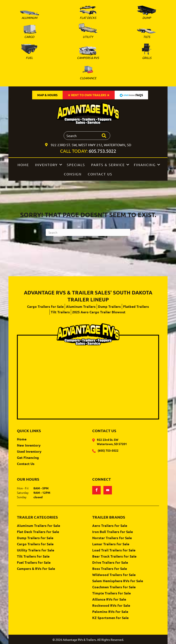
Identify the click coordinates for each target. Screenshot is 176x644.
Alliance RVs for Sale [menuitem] (109, 600)
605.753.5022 (102, 151)
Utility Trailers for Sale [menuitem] (36, 550)
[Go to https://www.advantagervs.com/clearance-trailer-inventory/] (88, 72)
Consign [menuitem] (73, 174)
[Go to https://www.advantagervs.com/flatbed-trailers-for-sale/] (88, 13)
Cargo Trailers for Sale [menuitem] (45, 306)
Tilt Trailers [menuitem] (60, 312)
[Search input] (87, 136)
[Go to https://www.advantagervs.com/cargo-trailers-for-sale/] (29, 32)
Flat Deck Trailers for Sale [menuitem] (38, 532)
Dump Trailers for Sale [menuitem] (35, 538)
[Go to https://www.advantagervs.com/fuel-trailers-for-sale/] (29, 51)
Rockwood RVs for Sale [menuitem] (111, 606)
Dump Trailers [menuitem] (109, 306)
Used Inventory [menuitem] (29, 452)
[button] (61, 165)
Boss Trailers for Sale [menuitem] (110, 569)
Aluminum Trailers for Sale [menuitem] (38, 526)
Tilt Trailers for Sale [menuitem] (33, 557)
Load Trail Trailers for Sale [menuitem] (114, 550)
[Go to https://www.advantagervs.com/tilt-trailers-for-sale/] (147, 34)
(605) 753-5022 (108, 450)
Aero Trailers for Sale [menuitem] (110, 526)
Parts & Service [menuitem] (108, 165)
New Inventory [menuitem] (29, 446)
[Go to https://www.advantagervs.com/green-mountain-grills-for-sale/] (147, 52)
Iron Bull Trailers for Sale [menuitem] (113, 532)
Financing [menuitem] (145, 165)
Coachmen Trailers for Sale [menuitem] (114, 587)
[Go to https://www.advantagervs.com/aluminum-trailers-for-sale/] (29, 16)
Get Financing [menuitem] (28, 458)
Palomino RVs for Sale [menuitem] (110, 612)
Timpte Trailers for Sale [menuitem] (111, 593)
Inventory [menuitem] (46, 165)
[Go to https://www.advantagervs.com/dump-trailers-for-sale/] (147, 13)
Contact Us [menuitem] (100, 174)
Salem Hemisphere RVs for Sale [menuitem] (118, 581)
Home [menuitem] (23, 165)
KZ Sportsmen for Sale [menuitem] (110, 618)
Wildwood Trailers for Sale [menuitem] (114, 575)
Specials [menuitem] (76, 165)
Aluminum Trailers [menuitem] (81, 306)
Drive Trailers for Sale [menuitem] (110, 563)
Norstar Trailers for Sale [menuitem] (112, 538)
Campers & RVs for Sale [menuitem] (36, 569)
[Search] (88, 232)
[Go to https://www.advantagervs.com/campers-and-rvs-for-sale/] (88, 53)
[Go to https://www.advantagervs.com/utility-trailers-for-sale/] (88, 32)
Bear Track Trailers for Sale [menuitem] (114, 557)
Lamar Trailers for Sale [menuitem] (111, 544)
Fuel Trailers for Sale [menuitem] (34, 563)
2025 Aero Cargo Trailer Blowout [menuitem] (99, 312)
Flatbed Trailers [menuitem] (136, 306)
